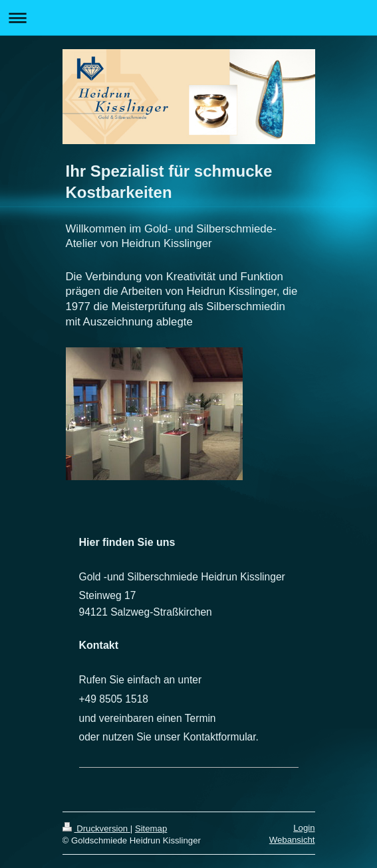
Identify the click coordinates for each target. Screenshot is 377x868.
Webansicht (292, 840)
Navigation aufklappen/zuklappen (188, 18)
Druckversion (96, 828)
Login (304, 828)
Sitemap (151, 828)
